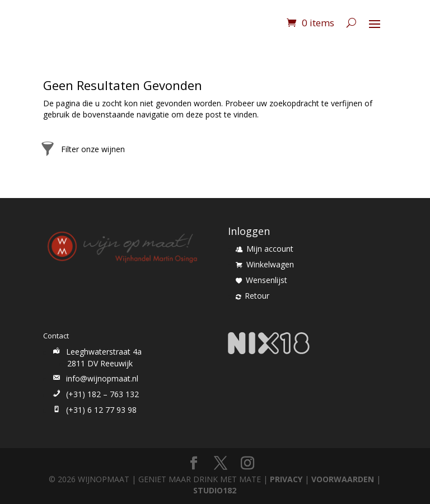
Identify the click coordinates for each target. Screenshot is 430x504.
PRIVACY (286, 479)
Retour (253, 296)
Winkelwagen (265, 264)
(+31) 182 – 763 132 (95, 394)
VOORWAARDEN (343, 479)
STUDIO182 (215, 490)
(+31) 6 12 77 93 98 (94, 410)
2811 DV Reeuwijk (100, 363)
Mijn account (265, 249)
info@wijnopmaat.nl (95, 378)
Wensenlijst (261, 280)
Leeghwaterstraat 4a (96, 352)
